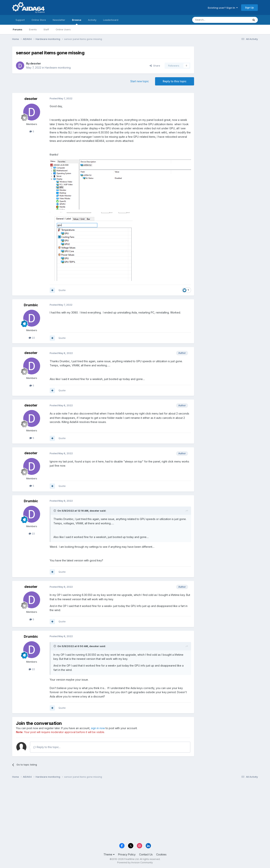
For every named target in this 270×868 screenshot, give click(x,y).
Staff (46, 29)
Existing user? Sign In (223, 8)
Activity (92, 20)
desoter (36, 63)
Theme (109, 854)
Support (20, 20)
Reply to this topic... (47, 747)
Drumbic (31, 305)
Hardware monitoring (58, 68)
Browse (77, 22)
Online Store (39, 20)
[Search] (211, 20)
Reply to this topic (175, 81)
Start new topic (140, 81)
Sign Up (249, 7)
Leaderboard (111, 20)
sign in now (98, 728)
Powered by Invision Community (135, 862)
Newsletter (59, 20)
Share (155, 66)
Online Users (63, 29)
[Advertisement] (228, 71)
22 (32, 338)
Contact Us (146, 854)
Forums (18, 29)
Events (33, 29)
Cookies (161, 854)
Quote (62, 290)
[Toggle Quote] (55, 511)
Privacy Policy (127, 854)
